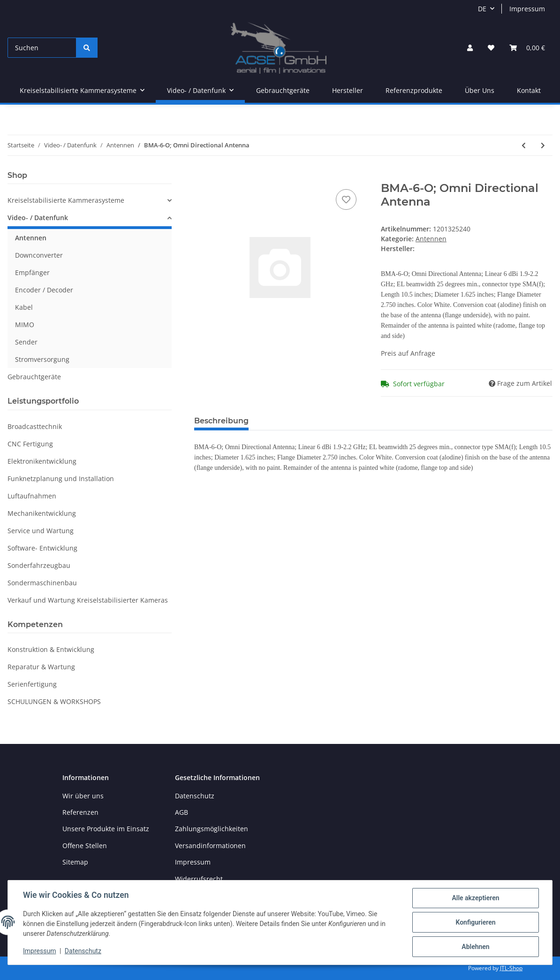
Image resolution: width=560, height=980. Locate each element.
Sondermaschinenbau (42, 583)
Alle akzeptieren (475, 898)
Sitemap (75, 862)
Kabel (24, 307)
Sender (26, 342)
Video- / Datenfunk (38, 218)
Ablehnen (475, 947)
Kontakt (529, 90)
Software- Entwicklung (42, 548)
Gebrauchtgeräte (34, 377)
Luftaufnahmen (32, 496)
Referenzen (80, 812)
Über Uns (480, 90)
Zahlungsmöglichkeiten (212, 829)
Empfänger (32, 272)
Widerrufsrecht (199, 879)
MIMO (25, 325)
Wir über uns (83, 796)
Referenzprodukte (414, 90)
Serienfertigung (32, 684)
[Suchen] (42, 48)
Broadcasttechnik (35, 426)
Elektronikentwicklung (42, 461)
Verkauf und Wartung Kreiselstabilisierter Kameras (88, 600)
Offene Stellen (85, 846)
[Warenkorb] (527, 48)
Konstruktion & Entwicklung (51, 649)
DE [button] (482, 9)
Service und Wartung (41, 531)
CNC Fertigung (30, 444)
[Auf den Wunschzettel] (346, 199)
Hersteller (348, 90)
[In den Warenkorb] (202, 176)
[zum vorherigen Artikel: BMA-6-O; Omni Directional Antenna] (524, 145)
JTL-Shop (511, 968)
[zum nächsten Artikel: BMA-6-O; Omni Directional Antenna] (543, 145)
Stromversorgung (42, 359)
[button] (470, 48)
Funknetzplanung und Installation (61, 479)
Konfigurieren (475, 922)
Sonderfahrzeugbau (39, 565)
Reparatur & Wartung (41, 667)
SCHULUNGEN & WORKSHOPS (54, 701)
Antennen (431, 239)
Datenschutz (195, 796)
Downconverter (39, 255)
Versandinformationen (210, 846)
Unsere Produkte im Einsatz (106, 829)
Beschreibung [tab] (221, 421)
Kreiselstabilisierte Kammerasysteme (66, 200)
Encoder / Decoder (44, 290)
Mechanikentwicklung (42, 513)
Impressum (527, 9)
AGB (182, 812)
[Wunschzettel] (491, 48)
